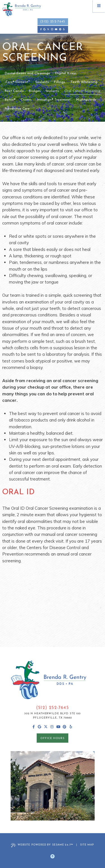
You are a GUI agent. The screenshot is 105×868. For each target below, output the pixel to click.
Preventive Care (17, 109)
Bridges (35, 91)
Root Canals (14, 91)
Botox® (10, 100)
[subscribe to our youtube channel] (56, 29)
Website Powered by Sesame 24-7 (42, 845)
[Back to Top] (53, 857)
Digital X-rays (66, 73)
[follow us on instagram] (52, 29)
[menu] (99, 6)
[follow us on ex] (48, 29)
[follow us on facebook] (41, 29)
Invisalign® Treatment (54, 100)
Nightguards (86, 100)
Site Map (87, 845)
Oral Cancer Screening (82, 91)
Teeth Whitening (84, 82)
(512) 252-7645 (53, 22)
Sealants (42, 82)
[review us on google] (44, 29)
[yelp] (64, 29)
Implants (52, 91)
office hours (52, 738)
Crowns (26, 100)
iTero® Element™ (17, 82)
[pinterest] (60, 29)
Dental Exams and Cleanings (27, 73)
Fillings (60, 82)
